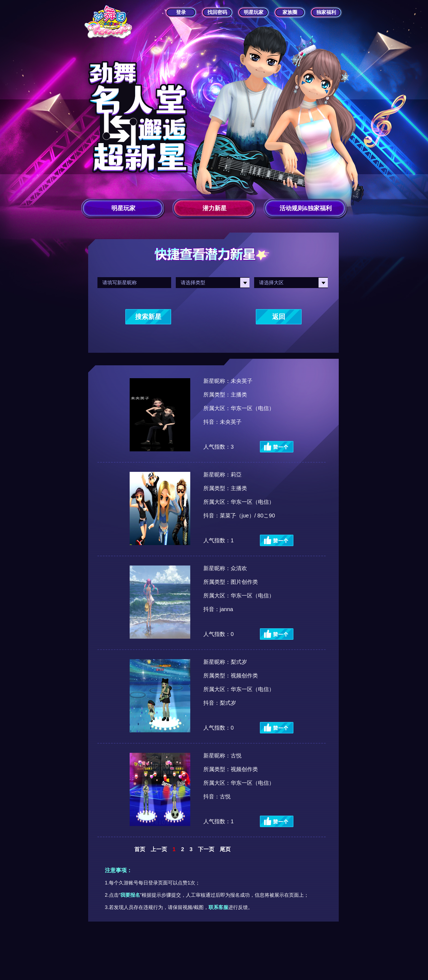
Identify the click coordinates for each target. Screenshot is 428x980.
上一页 (159, 849)
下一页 (206, 849)
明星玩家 (254, 12)
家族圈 (290, 12)
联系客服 (218, 907)
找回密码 (217, 12)
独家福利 (326, 12)
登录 (181, 12)
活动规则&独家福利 (306, 208)
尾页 (225, 849)
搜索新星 (148, 317)
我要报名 (130, 895)
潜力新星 (215, 208)
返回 (279, 317)
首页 (140, 849)
